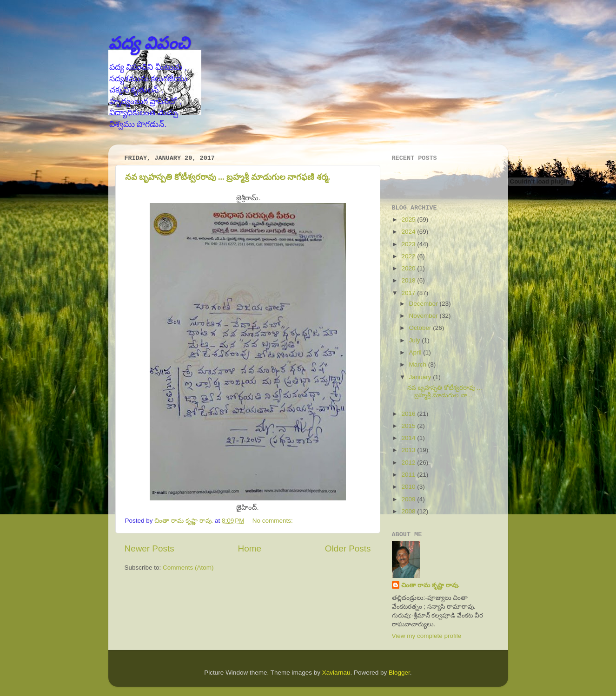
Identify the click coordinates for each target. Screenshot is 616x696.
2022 (409, 256)
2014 (409, 438)
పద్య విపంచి (149, 43)
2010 (409, 487)
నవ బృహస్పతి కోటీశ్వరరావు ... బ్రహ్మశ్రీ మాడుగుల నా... (445, 391)
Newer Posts (149, 548)
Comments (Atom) (188, 568)
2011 (409, 475)
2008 (409, 511)
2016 (409, 414)
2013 (409, 450)
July (416, 340)
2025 (409, 220)
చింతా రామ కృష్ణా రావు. (431, 585)
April (416, 352)
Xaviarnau (336, 673)
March (419, 364)
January (421, 377)
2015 (409, 426)
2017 (409, 293)
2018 (409, 280)
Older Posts (348, 548)
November (424, 316)
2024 (409, 232)
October (421, 328)
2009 (409, 499)
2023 (409, 244)
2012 (409, 463)
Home (250, 548)
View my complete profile (427, 636)
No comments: (274, 521)
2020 (409, 268)
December (424, 304)
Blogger (399, 673)
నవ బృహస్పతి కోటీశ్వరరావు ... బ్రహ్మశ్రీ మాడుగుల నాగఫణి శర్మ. (228, 177)
